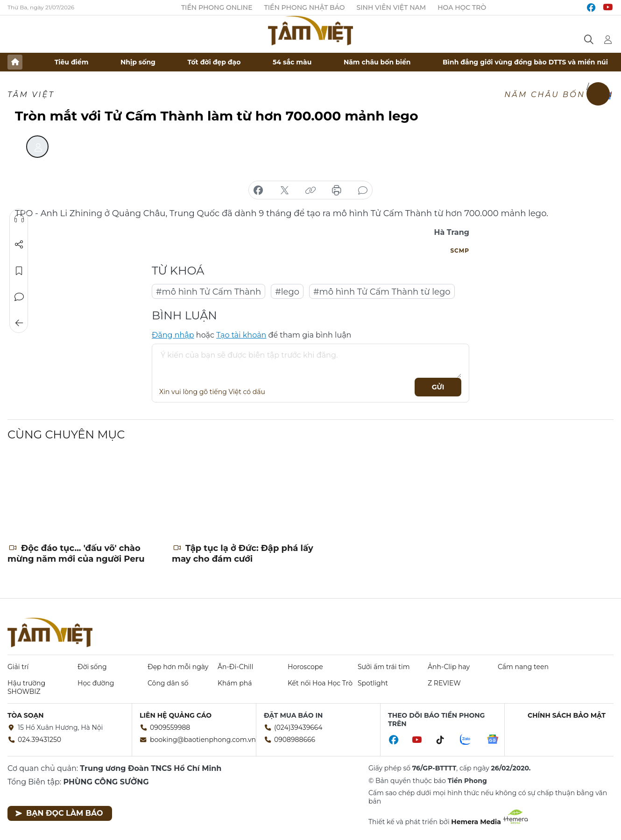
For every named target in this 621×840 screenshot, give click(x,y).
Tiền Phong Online (217, 7)
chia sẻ (258, 191)
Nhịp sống (138, 62)
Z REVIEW (444, 683)
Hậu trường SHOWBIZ (26, 687)
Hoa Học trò (462, 7)
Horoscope (305, 667)
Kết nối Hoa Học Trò (320, 683)
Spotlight (373, 683)
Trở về (19, 323)
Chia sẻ (19, 245)
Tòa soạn (26, 715)
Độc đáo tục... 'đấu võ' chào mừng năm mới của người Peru (76, 554)
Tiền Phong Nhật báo (305, 7)
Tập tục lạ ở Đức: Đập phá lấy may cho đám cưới (243, 554)
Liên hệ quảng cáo (176, 715)
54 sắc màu (292, 62)
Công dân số (168, 683)
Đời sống (92, 667)
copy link (310, 191)
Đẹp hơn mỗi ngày (178, 667)
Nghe (19, 219)
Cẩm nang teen (523, 667)
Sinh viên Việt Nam (392, 7)
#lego (287, 292)
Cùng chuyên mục (66, 434)
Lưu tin (19, 271)
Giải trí (18, 667)
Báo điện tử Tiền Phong (310, 30)
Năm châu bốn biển (377, 62)
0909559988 (170, 727)
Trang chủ (15, 62)
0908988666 (295, 740)
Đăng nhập (173, 335)
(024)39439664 (298, 727)
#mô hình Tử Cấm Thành (208, 292)
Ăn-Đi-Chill (235, 667)
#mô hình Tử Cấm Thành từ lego (382, 292)
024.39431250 (39, 740)
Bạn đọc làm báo (59, 813)
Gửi (438, 387)
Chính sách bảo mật (567, 715)
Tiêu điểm (72, 62)
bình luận (363, 191)
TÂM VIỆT (31, 95)
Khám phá (235, 683)
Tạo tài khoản (241, 335)
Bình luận (19, 297)
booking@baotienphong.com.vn (203, 740)
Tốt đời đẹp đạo (214, 62)
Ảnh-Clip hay (449, 667)
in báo (337, 191)
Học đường (96, 683)
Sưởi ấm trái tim (384, 667)
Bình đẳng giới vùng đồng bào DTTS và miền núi (525, 62)
